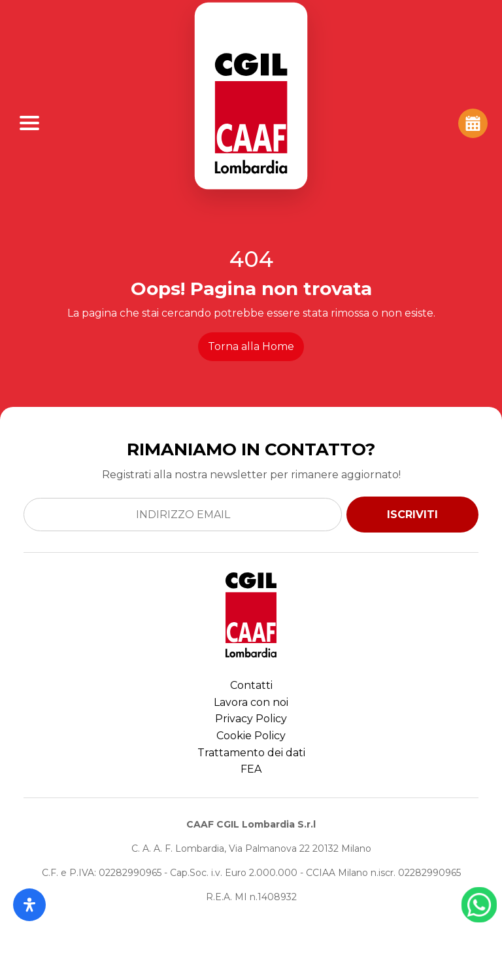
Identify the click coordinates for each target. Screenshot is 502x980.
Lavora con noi (251, 702)
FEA (251, 769)
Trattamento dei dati (251, 753)
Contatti (251, 685)
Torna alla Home (251, 346)
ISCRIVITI (412, 515)
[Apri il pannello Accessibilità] (29, 905)
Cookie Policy (251, 736)
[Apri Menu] (29, 123)
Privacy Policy (251, 719)
